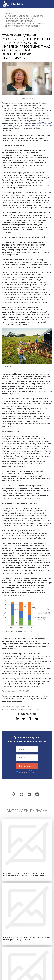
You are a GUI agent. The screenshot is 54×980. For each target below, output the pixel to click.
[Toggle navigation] (48, 4)
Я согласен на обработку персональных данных (27, 772)
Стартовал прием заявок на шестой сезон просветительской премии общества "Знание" (25, 875)
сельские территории (16, 706)
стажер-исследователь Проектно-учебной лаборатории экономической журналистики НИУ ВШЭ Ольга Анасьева (25, 698)
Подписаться (27, 766)
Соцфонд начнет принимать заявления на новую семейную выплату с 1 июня (27, 939)
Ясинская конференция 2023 (21, 710)
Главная (8, 13)
